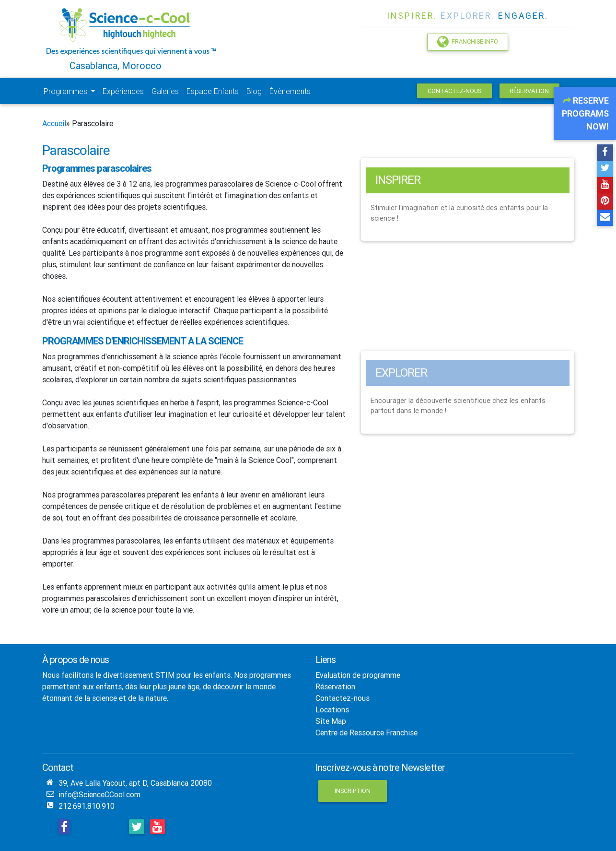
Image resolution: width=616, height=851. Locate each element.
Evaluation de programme (358, 675)
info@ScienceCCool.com (99, 794)
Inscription (353, 791)
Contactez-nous (454, 91)
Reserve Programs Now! (585, 113)
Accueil (54, 123)
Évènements (290, 91)
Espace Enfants (213, 91)
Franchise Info (468, 42)
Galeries (165, 91)
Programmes (66, 91)
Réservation (529, 91)
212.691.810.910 (87, 806)
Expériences (123, 91)
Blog (254, 91)
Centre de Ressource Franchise (366, 733)
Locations (332, 709)
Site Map (331, 721)
